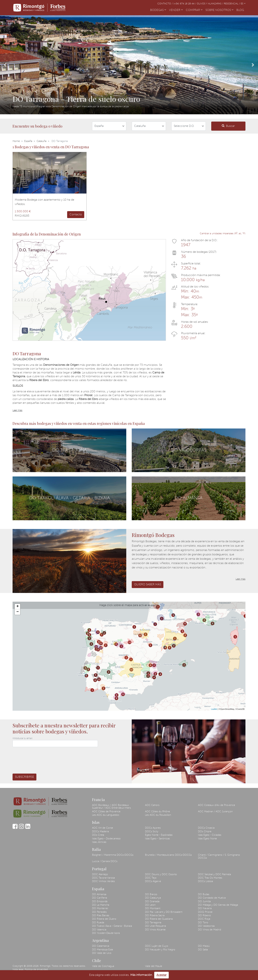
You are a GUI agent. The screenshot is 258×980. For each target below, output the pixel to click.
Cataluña (41, 141)
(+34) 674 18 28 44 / (185, 4)
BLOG (241, 10)
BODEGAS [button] (158, 10)
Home (16, 141)
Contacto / (165, 4)
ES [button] (243, 4)
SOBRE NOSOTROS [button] (219, 10)
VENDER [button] (176, 10)
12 (96, 647)
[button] (5, 65)
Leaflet (214, 709)
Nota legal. (18, 970)
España (28, 141)
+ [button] (18, 607)
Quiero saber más (148, 585)
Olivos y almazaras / (210, 4)
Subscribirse (24, 777)
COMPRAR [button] (194, 10)
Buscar (228, 126)
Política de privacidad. (37, 970)
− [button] (18, 612)
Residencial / (232, 4)
